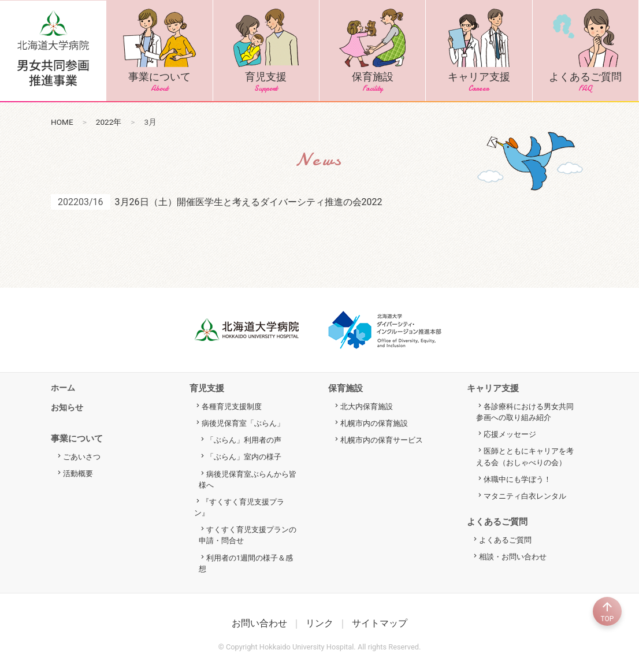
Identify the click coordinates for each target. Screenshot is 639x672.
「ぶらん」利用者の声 (244, 440)
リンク (319, 623)
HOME (62, 122)
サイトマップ (380, 623)
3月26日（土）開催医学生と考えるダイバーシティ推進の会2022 (249, 202)
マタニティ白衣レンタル (525, 496)
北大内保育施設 (367, 406)
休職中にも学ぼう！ (517, 479)
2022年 (109, 122)
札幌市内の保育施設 (374, 423)
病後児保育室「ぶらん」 (243, 423)
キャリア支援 (479, 51)
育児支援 (266, 51)
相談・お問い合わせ (513, 557)
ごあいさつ (82, 457)
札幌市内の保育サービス (382, 440)
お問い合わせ (259, 623)
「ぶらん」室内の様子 (244, 457)
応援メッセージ (510, 434)
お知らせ (67, 408)
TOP (607, 611)
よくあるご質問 (586, 51)
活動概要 (78, 474)
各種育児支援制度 (232, 406)
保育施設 (372, 51)
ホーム (63, 388)
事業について (159, 51)
